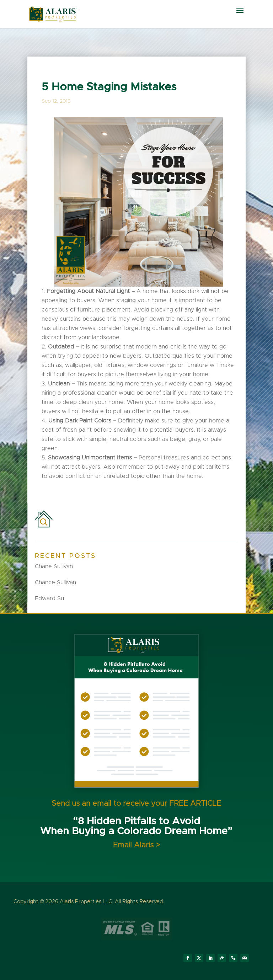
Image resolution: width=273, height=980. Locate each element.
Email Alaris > (136, 845)
